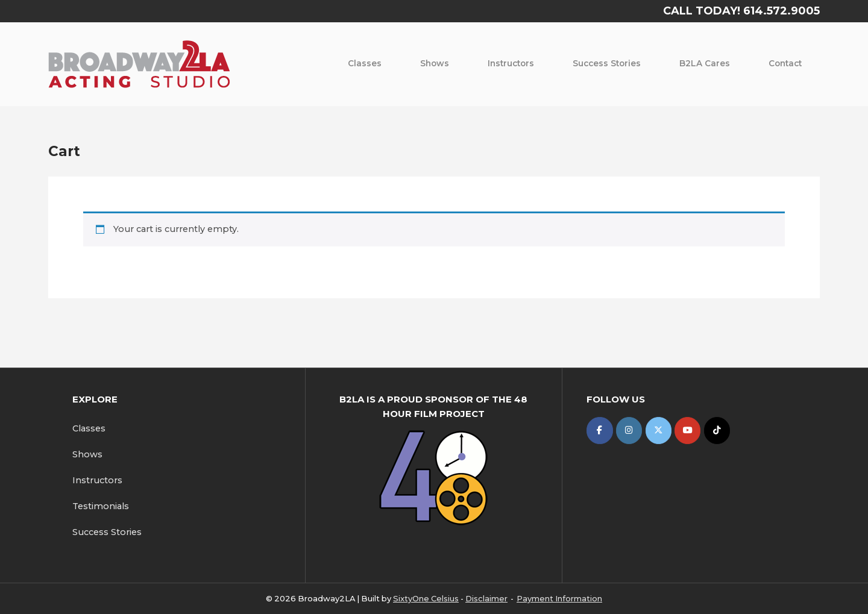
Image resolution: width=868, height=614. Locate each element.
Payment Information (559, 598)
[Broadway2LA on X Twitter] (659, 431)
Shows (435, 63)
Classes (365, 63)
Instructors (511, 63)
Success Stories (607, 63)
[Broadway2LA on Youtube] (687, 431)
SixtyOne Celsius (426, 598)
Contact (785, 63)
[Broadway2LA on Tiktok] (717, 431)
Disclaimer (486, 598)
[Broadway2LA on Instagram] (629, 431)
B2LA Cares (705, 63)
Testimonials (101, 506)
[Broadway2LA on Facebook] (599, 431)
